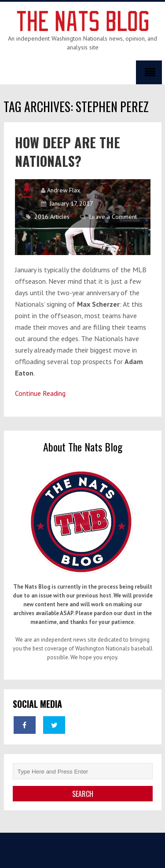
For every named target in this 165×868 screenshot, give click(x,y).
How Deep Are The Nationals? (68, 152)
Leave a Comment (113, 217)
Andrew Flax (64, 190)
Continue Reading (40, 393)
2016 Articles (52, 217)
